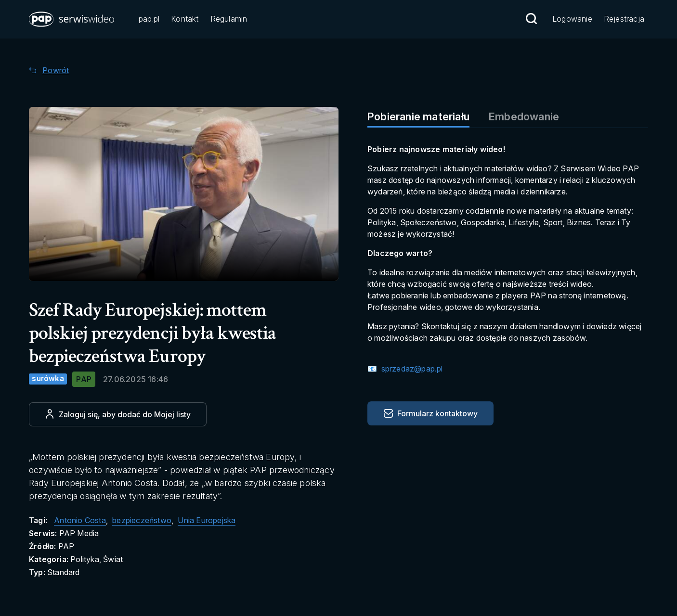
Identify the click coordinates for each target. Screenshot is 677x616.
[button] (72, 19)
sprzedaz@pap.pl (411, 369)
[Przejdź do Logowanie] (572, 19)
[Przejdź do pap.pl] (149, 19)
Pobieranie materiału (418, 116)
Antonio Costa (80, 520)
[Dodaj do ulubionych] (118, 414)
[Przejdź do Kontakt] (185, 19)
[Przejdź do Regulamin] (229, 19)
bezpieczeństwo (142, 520)
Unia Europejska (207, 520)
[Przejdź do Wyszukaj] (531, 19)
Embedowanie (524, 116)
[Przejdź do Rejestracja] (624, 19)
